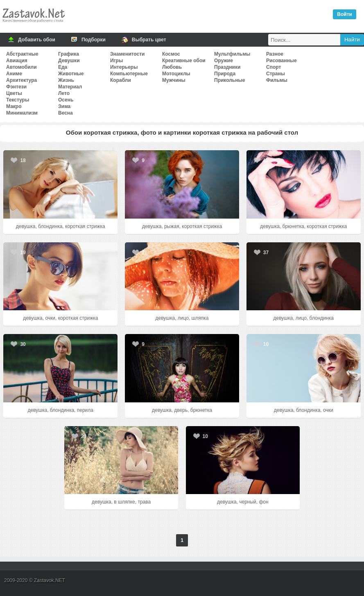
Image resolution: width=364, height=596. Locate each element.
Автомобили (21, 67)
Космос (171, 54)
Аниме (14, 74)
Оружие (224, 61)
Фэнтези (16, 87)
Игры (116, 61)
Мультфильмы (232, 54)
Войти (345, 14)
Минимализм (22, 113)
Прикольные (229, 80)
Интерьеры (124, 67)
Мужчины (174, 80)
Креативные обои (184, 61)
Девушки (69, 61)
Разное (275, 54)
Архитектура (21, 80)
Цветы (14, 93)
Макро (14, 106)
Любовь (172, 67)
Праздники (227, 67)
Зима (64, 106)
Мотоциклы (176, 74)
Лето (64, 93)
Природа (225, 74)
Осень (66, 100)
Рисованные (281, 61)
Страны (276, 74)
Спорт (274, 67)
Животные (71, 74)
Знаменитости (127, 54)
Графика (69, 54)
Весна (66, 113)
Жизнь (66, 80)
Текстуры (18, 100)
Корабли (121, 80)
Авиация (17, 61)
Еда (63, 67)
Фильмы (277, 80)
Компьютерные (129, 74)
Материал (70, 87)
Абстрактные (22, 54)
